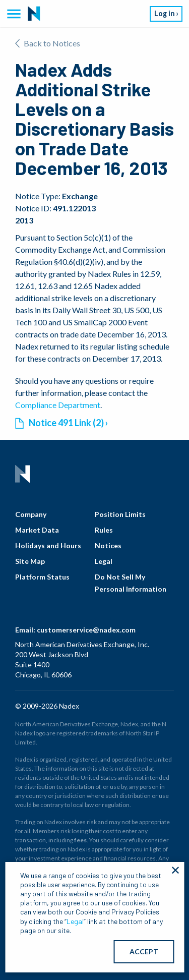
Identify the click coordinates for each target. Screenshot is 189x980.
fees (80, 840)
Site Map (30, 561)
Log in (165, 13)
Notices (108, 545)
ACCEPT (144, 952)
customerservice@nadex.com (86, 630)
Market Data (37, 530)
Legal (104, 561)
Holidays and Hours (48, 545)
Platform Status (42, 577)
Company (31, 514)
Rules (104, 530)
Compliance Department (58, 405)
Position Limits (120, 514)
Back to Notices (48, 43)
